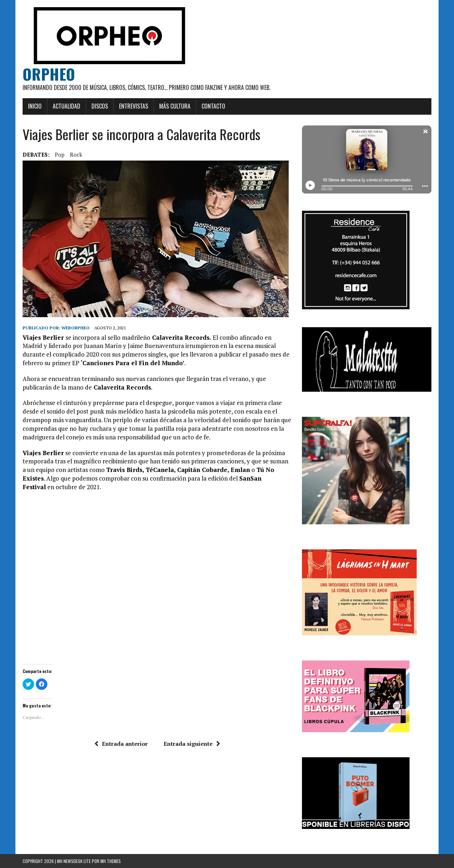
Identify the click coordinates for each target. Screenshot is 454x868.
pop (60, 154)
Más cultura (175, 106)
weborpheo (75, 328)
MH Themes (111, 861)
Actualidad (67, 106)
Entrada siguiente (192, 744)
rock (76, 154)
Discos (100, 106)
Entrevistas (134, 106)
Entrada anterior (121, 744)
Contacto (213, 106)
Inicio (35, 106)
